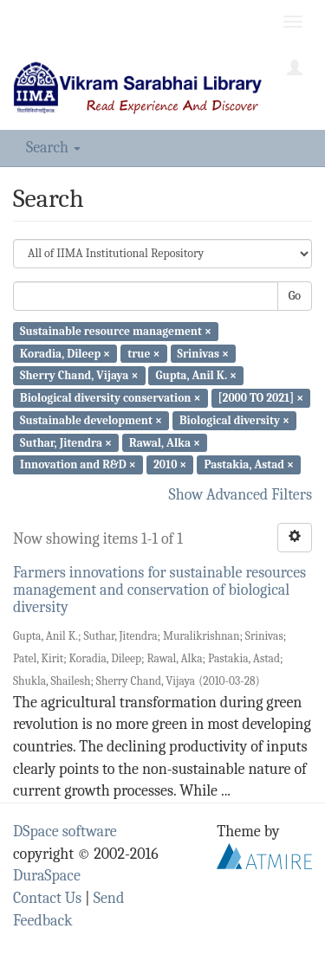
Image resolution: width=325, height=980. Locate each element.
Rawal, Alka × (165, 442)
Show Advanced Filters (241, 495)
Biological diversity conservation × (110, 398)
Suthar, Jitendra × (66, 442)
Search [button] (53, 148)
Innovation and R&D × (78, 464)
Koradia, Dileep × (65, 353)
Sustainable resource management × (116, 331)
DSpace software (65, 832)
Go (295, 296)
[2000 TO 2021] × (261, 398)
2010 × (170, 464)
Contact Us (47, 898)
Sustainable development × (91, 420)
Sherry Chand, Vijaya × (79, 375)
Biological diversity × (234, 420)
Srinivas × (203, 353)
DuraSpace (47, 876)
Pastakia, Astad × (249, 464)
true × (143, 353)
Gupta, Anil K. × (196, 375)
